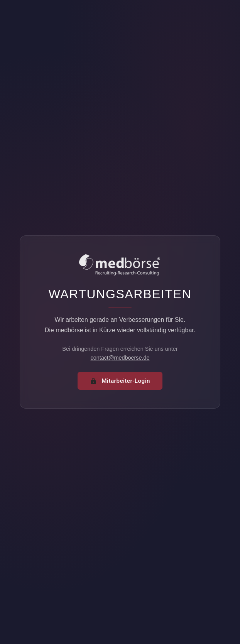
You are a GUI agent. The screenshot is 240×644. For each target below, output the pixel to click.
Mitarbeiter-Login (120, 381)
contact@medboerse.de (120, 358)
